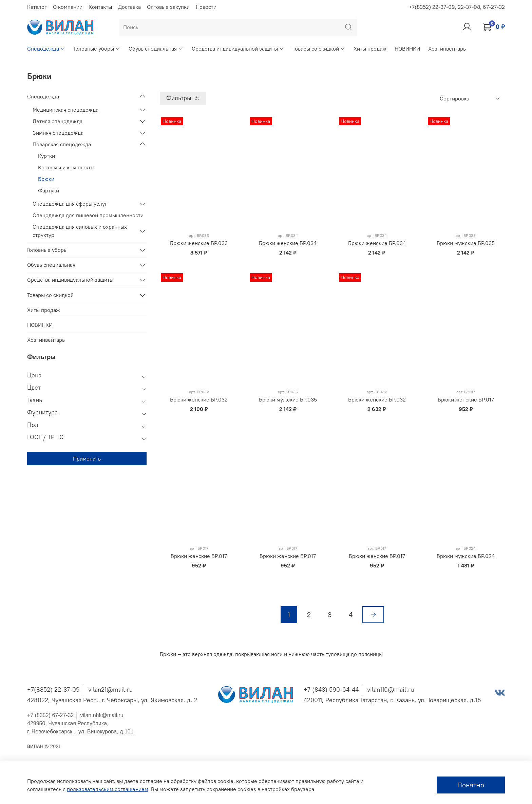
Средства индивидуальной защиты (238, 49)
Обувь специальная (156, 49)
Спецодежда (46, 49)
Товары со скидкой (319, 49)
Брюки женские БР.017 (466, 399)
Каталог (37, 7)
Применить (87, 459)
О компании (68, 7)
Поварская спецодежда (62, 144)
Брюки (46, 179)
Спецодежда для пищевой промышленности (88, 215)
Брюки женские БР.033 (199, 243)
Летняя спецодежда (58, 121)
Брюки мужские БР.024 (466, 556)
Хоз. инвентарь (447, 49)
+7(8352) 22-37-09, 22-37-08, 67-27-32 (457, 7)
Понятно (471, 785)
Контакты (100, 7)
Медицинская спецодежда (65, 110)
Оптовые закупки (168, 7)
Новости (206, 7)
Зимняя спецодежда (58, 133)
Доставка (129, 7)
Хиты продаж (370, 49)
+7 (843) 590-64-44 (331, 689)
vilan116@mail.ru (391, 689)
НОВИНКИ (407, 49)
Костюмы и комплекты (66, 167)
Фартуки (49, 190)
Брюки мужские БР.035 (466, 243)
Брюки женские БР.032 (199, 399)
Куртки (46, 156)
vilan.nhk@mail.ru (102, 715)
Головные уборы (97, 49)
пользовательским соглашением (108, 789)
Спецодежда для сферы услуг (70, 204)
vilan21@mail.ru (110, 689)
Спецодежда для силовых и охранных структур (80, 231)
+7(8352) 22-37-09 (53, 689)
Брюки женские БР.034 (288, 243)
